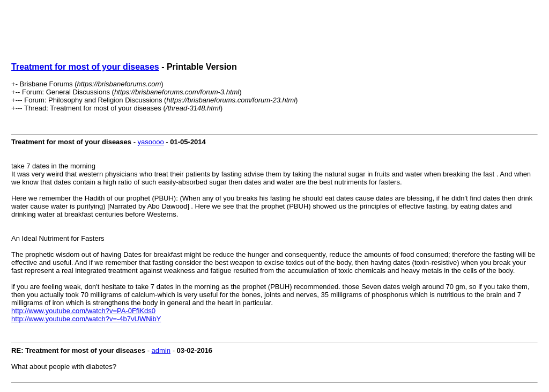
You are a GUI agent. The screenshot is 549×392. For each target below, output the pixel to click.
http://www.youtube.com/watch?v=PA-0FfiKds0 (83, 311)
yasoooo (151, 142)
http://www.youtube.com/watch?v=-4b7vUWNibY (86, 319)
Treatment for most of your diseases (85, 67)
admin (161, 350)
